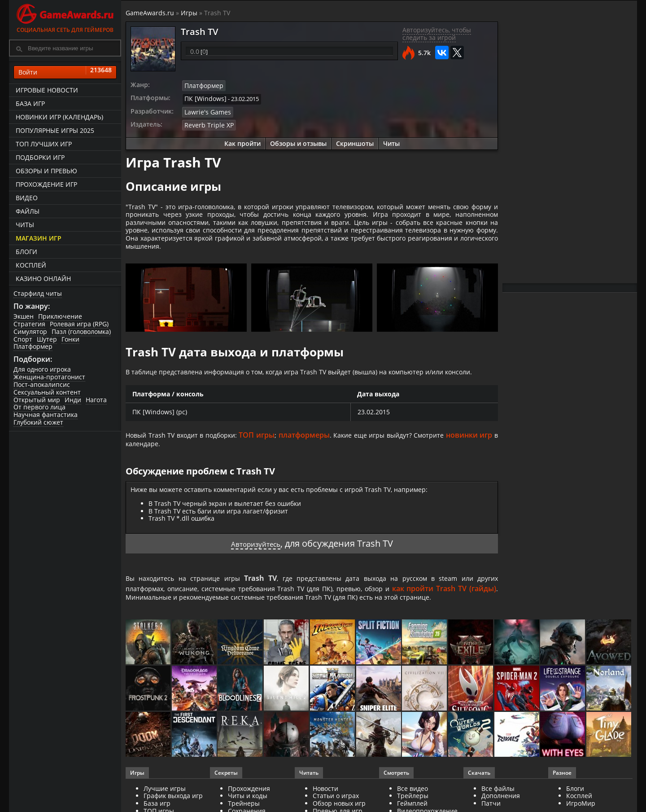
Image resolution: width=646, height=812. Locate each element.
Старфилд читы (38, 293)
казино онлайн (43, 279)
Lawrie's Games (205, 110)
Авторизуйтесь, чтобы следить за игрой (437, 34)
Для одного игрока (42, 369)
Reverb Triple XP (206, 122)
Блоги (26, 252)
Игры (189, 13)
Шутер (47, 339)
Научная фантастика (46, 415)
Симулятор (30, 331)
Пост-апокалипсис (42, 384)
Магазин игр (39, 238)
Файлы (28, 211)
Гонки (70, 339)
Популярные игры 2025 (55, 130)
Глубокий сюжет (38, 422)
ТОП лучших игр (44, 144)
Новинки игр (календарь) (59, 117)
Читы (25, 225)
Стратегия (29, 324)
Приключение (60, 316)
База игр (30, 103)
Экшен (24, 316)
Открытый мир (37, 400)
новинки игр (149, 467)
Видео (27, 198)
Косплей (31, 265)
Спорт (23, 339)
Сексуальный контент (47, 392)
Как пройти (242, 140)
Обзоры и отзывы (298, 140)
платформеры (336, 457)
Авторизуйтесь (255, 568)
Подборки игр (40, 157)
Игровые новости (47, 90)
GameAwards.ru (150, 13)
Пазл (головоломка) (81, 331)
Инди (73, 400)
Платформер (33, 346)
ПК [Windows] (203, 97)
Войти (65, 72)
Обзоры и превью (46, 171)
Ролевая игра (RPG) (79, 324)
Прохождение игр (46, 184)
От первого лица (39, 407)
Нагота (96, 400)
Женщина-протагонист (49, 377)
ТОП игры (285, 457)
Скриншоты (355, 140)
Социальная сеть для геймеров (65, 17)
